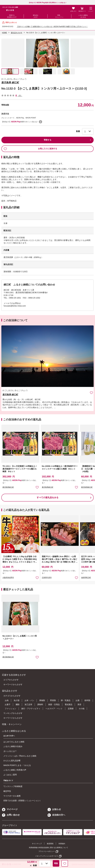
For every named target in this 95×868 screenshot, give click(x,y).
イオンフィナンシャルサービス (47, 856)
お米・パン (29, 700)
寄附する (48, 140)
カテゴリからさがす (12, 696)
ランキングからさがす (13, 713)
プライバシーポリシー (47, 851)
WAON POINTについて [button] (41, 122)
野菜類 (53, 700)
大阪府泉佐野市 (8, 578)
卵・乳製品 (66, 700)
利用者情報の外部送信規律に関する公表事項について (49, 848)
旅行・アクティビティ (31, 709)
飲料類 (87, 700)
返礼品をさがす (36, 16)
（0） (20, 96)
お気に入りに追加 (91, 393)
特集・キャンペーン (59, 16)
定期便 (71, 709)
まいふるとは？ (10, 751)
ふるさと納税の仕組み (13, 746)
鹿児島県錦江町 (8, 487)
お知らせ (54, 809)
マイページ (10, 809)
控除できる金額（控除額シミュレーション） (22, 801)
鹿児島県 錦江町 (10, 83)
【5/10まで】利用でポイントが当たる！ (48, 3)
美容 (79, 704)
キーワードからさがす (13, 684)
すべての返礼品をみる (48, 497)
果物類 (42, 700)
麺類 (18, 704)
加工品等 (28, 704)
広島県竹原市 (47, 578)
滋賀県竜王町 (86, 578)
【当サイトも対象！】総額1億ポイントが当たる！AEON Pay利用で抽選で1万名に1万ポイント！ (52, 27)
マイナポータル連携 (12, 796)
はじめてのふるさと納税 (14, 742)
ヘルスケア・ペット (54, 709)
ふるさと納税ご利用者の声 (15, 770)
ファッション (10, 709)
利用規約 (62, 844)
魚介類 (17, 700)
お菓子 (8, 704)
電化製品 (68, 704)
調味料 (40, 704)
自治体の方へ (56, 815)
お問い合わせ (11, 815)
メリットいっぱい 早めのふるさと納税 (20, 756)
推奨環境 (50, 844)
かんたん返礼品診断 (12, 761)
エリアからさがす (11, 680)
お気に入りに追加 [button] (37, 487)
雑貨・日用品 (54, 704)
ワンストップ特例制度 (13, 786)
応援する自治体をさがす (12, 16)
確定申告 (7, 791)
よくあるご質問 (10, 775)
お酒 (77, 700)
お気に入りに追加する (30, 149)
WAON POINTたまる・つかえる (17, 765)
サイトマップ (37, 844)
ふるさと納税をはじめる (83, 16)
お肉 (7, 700)
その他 (82, 709)
